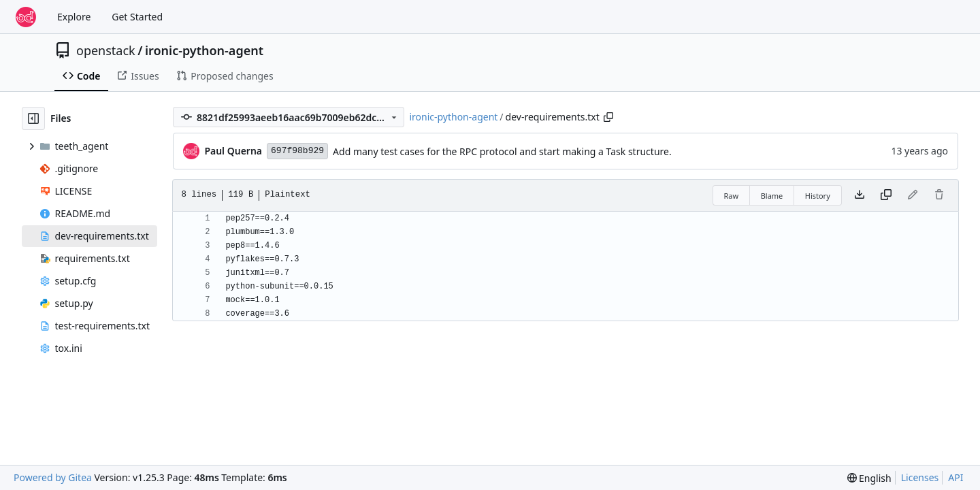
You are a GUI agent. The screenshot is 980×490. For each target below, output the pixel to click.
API (955, 477)
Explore (74, 17)
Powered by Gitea (53, 477)
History (818, 196)
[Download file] (860, 195)
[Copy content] (886, 195)
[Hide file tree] (33, 118)
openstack (106, 50)
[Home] (26, 17)
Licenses (920, 477)
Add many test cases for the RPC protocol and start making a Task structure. (502, 151)
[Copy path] (608, 117)
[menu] (869, 478)
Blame (772, 196)
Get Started (137, 17)
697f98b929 (297, 151)
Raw (732, 196)
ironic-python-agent (204, 50)
